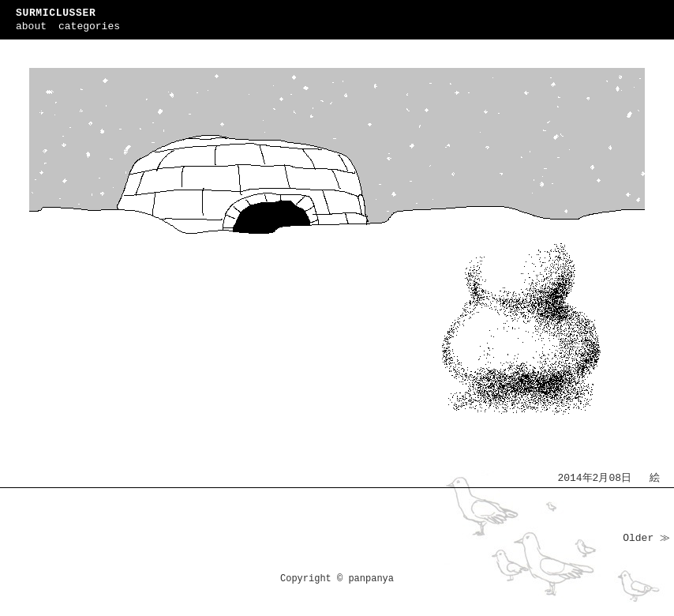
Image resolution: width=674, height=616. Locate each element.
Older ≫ (646, 538)
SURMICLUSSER (56, 13)
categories (89, 26)
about (31, 26)
